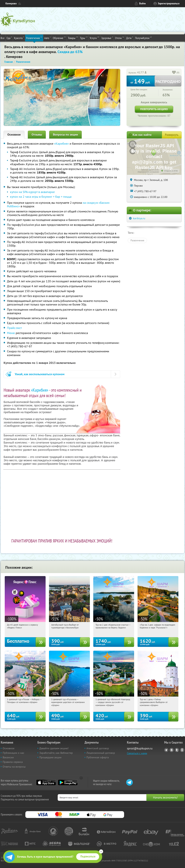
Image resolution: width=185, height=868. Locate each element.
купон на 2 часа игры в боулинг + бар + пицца (41, 197)
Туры (84, 38)
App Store (46, 782)
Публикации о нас (13, 753)
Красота (19, 38)
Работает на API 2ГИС (150, 170)
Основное (14, 135)
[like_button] (174, 73)
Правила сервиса (13, 762)
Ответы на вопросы (14, 767)
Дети (130, 38)
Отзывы (37, 135)
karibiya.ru (139, 218)
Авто (47, 38)
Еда (9, 38)
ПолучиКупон (143, 38)
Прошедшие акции (50, 757)
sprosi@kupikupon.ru (140, 748)
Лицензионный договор (101, 753)
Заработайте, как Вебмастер (56, 753)
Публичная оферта (98, 757)
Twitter (177, 750)
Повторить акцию (154, 109)
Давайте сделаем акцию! (54, 748)
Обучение (59, 38)
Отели (120, 38)
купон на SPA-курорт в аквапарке (32, 192)
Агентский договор (98, 748)
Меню (11, 333)
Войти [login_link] (142, 3)
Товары (73, 38)
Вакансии (8, 757)
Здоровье (107, 38)
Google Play (68, 782)
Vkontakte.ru (172, 750)
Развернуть (172, 135)
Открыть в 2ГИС (171, 171)
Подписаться (88, 856)
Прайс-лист (14, 328)
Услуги (94, 38)
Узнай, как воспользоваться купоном (40, 374)
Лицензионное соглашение (148, 172)
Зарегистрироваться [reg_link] (169, 3)
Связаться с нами (137, 753)
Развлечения (34, 38)
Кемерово (11, 3)
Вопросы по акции (65, 135)
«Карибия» (61, 144)
